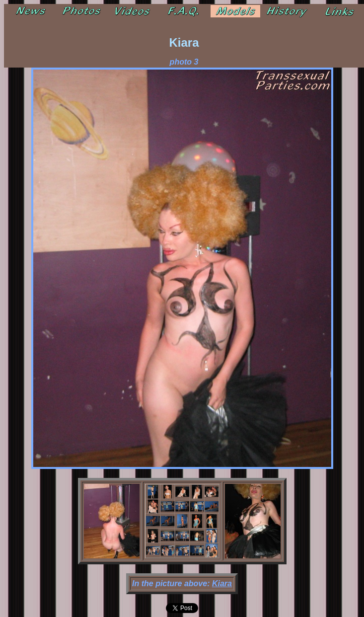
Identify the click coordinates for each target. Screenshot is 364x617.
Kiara (222, 583)
